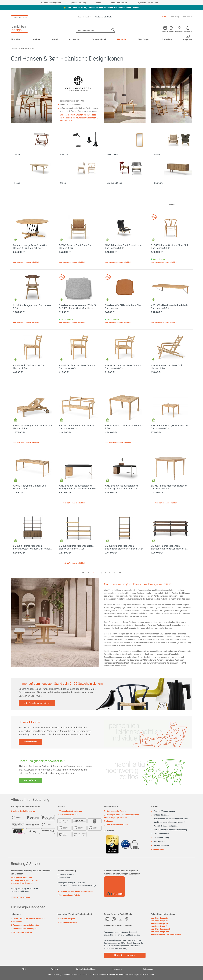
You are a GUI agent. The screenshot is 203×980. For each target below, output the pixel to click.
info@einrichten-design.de (22, 883)
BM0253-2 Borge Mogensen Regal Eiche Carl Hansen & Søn (77, 547)
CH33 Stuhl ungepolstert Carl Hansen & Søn (32, 307)
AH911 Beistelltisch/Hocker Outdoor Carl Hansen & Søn (170, 427)
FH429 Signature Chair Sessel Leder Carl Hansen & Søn (124, 247)
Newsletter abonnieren (125, 955)
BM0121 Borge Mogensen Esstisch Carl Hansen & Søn (169, 487)
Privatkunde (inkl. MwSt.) (103, 17)
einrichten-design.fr (159, 926)
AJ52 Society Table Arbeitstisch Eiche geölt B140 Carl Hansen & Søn (77, 487)
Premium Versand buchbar (163, 811)
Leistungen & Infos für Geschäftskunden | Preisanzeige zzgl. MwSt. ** (122, 816)
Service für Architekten (21, 932)
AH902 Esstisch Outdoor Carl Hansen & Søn (124, 427)
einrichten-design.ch (159, 924)
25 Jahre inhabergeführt (51, 2)
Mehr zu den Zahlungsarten (23, 811)
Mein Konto (179, 31)
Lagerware (141, 2)
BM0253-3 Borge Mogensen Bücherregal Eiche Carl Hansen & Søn (124, 547)
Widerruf (55, 969)
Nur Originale (158, 842)
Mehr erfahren (30, 742)
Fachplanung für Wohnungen (24, 929)
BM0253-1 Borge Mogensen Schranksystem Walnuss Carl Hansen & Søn (32, 547)
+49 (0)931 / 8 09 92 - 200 (21, 878)
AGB (24, 969)
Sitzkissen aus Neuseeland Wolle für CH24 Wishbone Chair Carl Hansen (78, 307)
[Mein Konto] (172, 29)
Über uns (109, 821)
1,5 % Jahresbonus (160, 834)
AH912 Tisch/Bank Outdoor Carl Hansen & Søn (29, 487)
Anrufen (172, 31)
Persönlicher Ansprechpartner (164, 826)
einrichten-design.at (159, 921)
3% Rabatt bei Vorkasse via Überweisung (169, 830)
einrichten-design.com (160, 932)
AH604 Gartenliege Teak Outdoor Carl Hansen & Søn (32, 427)
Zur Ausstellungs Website (69, 895)
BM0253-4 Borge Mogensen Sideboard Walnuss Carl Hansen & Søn (168, 547)
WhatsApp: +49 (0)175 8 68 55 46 (24, 880)
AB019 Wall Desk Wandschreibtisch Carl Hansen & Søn (169, 307)
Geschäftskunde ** (85, 17)
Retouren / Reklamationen (116, 825)
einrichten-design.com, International (166, 934)
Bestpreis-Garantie (119, 2)
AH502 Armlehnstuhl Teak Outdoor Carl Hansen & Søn (77, 367)
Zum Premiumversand (68, 815)
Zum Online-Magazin (67, 922)
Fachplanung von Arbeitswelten (25, 925)
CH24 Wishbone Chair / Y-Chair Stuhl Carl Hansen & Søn (170, 247)
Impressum (117, 969)
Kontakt (165, 31)
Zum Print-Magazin (66, 919)
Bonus (99, 2)
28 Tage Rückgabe (160, 815)
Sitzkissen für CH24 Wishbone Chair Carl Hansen (124, 307)
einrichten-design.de (159, 918)
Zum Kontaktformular (21, 897)
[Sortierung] (179, 205)
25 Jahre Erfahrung (160, 838)
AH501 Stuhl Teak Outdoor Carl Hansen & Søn (29, 367)
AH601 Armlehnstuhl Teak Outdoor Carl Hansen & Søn (123, 367)
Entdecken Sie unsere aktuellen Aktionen (122, 8)
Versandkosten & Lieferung (70, 811)
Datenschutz (148, 969)
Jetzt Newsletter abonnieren (37, 703)
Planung (175, 17)
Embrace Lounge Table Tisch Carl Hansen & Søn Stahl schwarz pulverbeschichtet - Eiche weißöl (30, 247)
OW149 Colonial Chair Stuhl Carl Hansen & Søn (76, 247)
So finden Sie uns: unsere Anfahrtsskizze (75, 892)
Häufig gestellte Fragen (115, 811)
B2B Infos (187, 17)
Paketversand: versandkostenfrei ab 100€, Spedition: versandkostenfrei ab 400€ (169, 820)
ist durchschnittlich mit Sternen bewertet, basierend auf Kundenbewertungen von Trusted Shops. (102, 975)
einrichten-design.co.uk (160, 929)
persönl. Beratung (79, 2)
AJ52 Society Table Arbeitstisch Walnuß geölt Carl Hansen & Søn (122, 487)
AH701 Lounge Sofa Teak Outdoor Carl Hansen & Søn (77, 427)
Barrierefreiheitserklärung (86, 969)
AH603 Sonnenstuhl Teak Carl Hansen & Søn (166, 367)
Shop (165, 17)
